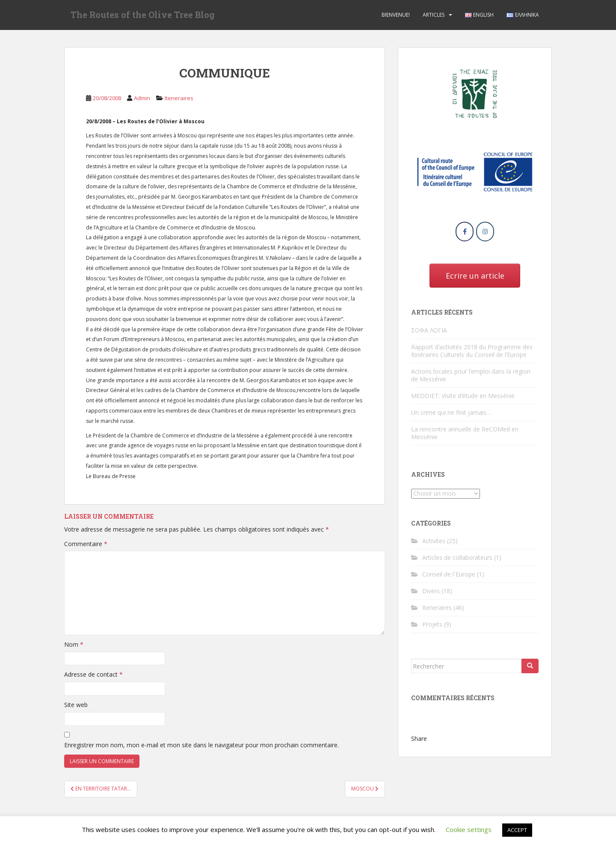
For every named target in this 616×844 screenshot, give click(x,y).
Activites (434, 541)
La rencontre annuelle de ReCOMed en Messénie (465, 433)
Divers (431, 591)
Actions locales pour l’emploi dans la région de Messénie (471, 375)
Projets (432, 624)
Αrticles (434, 15)
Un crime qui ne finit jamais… (451, 412)
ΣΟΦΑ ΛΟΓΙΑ (429, 330)
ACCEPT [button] (517, 830)
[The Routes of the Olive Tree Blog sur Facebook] (465, 232)
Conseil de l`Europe (449, 574)
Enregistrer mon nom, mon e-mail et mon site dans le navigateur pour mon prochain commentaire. (201, 745)
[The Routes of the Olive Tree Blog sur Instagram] (485, 232)
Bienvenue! (396, 15)
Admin (142, 98)
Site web (76, 705)
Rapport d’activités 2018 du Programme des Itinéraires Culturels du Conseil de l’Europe (472, 351)
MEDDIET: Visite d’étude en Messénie (463, 396)
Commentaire (86, 544)
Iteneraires (179, 98)
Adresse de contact (93, 674)
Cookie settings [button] (469, 829)
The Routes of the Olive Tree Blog (143, 15)
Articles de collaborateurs (457, 557)
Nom (74, 644)
